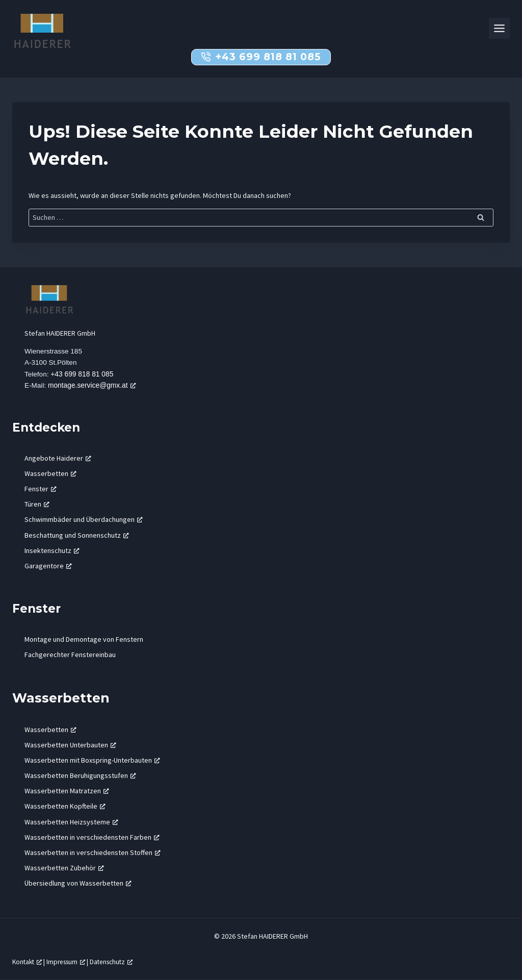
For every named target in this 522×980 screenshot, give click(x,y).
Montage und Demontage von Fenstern (84, 639)
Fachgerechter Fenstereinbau (70, 655)
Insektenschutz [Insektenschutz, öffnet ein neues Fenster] (52, 550)
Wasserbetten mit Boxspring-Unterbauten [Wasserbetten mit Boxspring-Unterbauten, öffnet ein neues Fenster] (92, 760)
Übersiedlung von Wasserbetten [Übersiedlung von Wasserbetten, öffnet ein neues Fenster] (78, 884)
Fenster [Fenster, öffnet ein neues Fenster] (41, 489)
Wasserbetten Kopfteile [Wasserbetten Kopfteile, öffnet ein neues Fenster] (65, 807)
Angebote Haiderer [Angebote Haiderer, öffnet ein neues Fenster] (58, 458)
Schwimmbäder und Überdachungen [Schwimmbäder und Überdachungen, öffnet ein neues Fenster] (84, 520)
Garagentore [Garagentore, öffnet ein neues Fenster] (48, 566)
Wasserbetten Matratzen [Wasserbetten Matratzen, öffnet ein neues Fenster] (67, 791)
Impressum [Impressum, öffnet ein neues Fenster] (69, 962)
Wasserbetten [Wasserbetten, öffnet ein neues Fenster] (50, 473)
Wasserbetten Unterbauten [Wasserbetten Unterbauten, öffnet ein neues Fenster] (70, 745)
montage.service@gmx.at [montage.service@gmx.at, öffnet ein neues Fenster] (93, 386)
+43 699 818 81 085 (83, 374)
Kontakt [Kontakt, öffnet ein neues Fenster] (28, 962)
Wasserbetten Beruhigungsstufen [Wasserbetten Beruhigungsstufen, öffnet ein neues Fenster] (80, 776)
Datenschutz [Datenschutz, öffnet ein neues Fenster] (116, 962)
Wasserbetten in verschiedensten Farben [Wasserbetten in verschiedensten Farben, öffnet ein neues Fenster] (92, 837)
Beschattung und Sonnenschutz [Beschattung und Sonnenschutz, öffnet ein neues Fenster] (77, 535)
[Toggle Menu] (499, 28)
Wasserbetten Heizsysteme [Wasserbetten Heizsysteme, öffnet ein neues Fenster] (71, 822)
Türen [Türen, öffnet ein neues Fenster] (37, 505)
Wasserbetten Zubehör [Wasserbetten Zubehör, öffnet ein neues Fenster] (64, 868)
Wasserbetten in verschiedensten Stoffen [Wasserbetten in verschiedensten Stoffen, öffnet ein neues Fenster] (93, 853)
